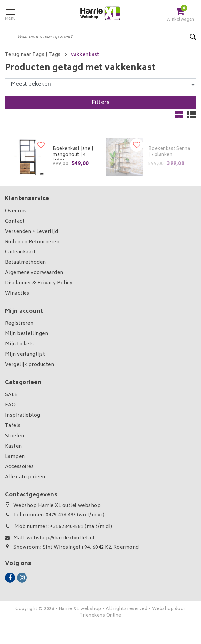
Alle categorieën (25, 477)
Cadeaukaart (20, 252)
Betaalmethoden (25, 263)
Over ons (16, 211)
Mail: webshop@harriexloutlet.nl (50, 538)
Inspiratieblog (23, 416)
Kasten (13, 446)
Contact (15, 221)
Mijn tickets (20, 344)
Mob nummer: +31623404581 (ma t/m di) (59, 527)
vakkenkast (85, 55)
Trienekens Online (100, 616)
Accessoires (19, 467)
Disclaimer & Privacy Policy (39, 283)
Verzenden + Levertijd (31, 232)
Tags (55, 55)
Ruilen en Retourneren (32, 242)
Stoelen (14, 436)
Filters (100, 103)
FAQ (10, 405)
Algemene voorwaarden (34, 273)
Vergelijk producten (29, 365)
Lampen (15, 457)
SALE (11, 395)
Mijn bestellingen (26, 334)
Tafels (13, 426)
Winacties (17, 293)
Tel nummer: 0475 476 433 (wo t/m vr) (55, 515)
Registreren (19, 324)
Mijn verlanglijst (25, 355)
